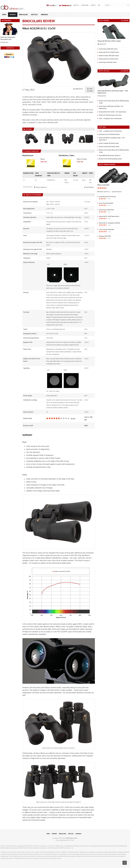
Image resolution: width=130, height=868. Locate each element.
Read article (102, 96)
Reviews (13, 15)
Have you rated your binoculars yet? (8, 38)
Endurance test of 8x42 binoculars (109, 134)
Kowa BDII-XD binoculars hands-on (110, 156)
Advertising (85, 5)
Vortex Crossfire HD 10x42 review (109, 147)
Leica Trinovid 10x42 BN (106, 230)
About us (76, 5)
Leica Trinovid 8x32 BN (106, 203)
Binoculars (23, 15)
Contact (93, 5)
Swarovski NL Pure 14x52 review (109, 41)
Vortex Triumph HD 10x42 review (109, 143)
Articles (34, 15)
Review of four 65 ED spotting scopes (110, 159)
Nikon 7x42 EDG (103, 185)
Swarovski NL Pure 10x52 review (109, 52)
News (4, 15)
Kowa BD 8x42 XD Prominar (107, 197)
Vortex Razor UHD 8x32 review (108, 49)
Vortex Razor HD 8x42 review (108, 62)
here (17, 858)
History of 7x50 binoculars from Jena (110, 115)
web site (44, 162)
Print (90, 89)
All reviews (125, 21)
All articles (125, 71)
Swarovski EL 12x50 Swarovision (109, 216)
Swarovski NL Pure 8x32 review (109, 59)
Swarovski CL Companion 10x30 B (109, 223)
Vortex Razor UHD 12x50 (106, 210)
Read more (4, 42)
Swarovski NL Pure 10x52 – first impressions (113, 112)
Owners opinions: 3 (104, 192)
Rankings (44, 15)
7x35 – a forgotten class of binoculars (110, 119)
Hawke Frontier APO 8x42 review (109, 56)
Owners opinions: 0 (41, 187)
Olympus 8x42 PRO (105, 236)
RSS (99, 5)
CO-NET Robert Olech (71, 838)
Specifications (89, 187)
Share (90, 91)
